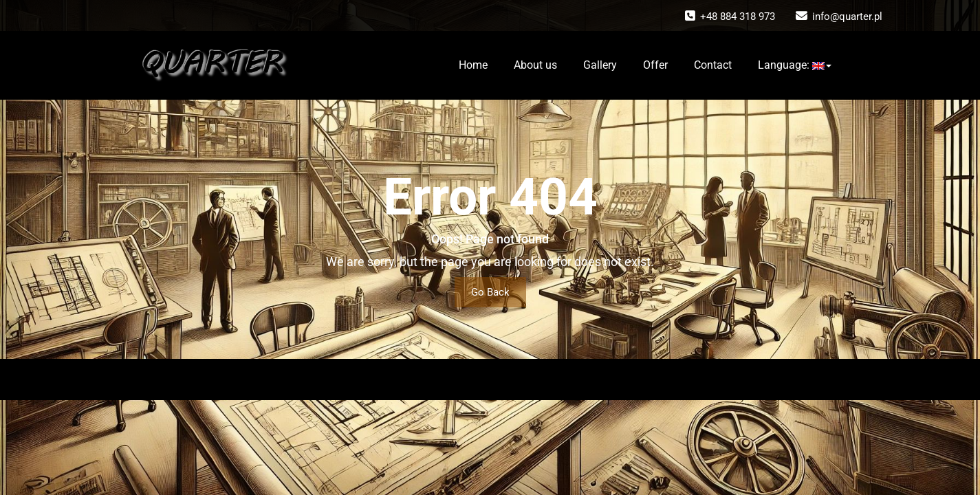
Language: (795, 65)
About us (535, 65)
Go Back (490, 292)
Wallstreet (560, 379)
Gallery (600, 65)
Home (473, 65)
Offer (655, 65)
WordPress (466, 379)
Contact (713, 65)
